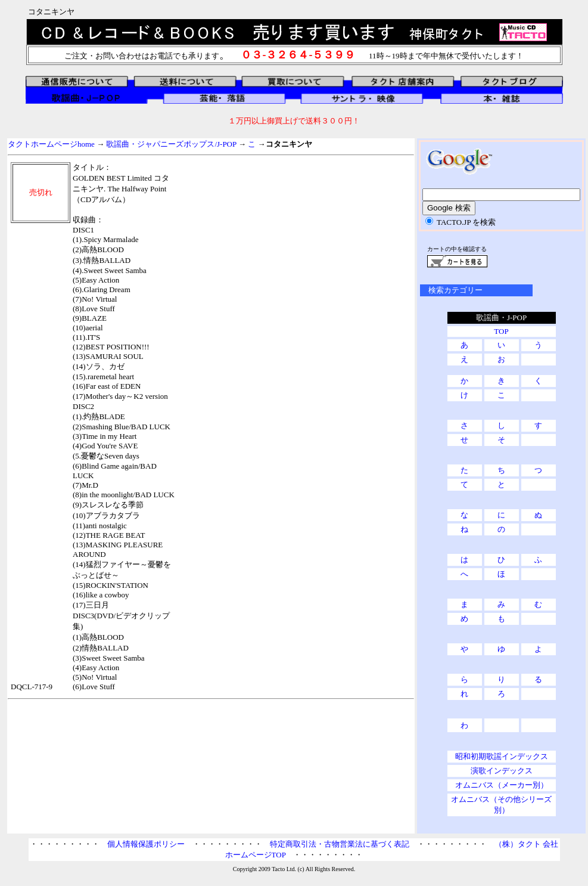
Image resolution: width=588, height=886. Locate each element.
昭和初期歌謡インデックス (502, 756)
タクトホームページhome (51, 144)
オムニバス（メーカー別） (502, 785)
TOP (501, 331)
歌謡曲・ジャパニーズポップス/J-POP (171, 144)
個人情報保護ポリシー (146, 844)
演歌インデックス (502, 771)
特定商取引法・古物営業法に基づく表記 (340, 844)
